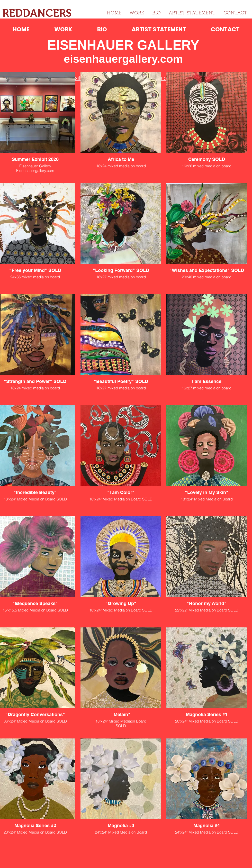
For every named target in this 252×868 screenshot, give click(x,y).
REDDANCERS (37, 13)
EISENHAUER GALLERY (123, 45)
